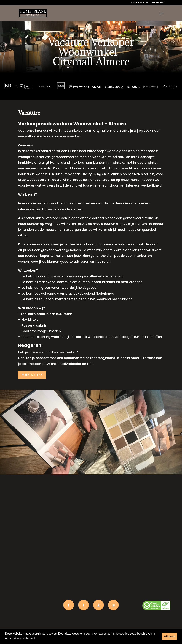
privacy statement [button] (24, 638)
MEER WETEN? (32, 375)
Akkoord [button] (169, 636)
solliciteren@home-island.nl (108, 358)
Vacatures (158, 3)
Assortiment (138, 3)
